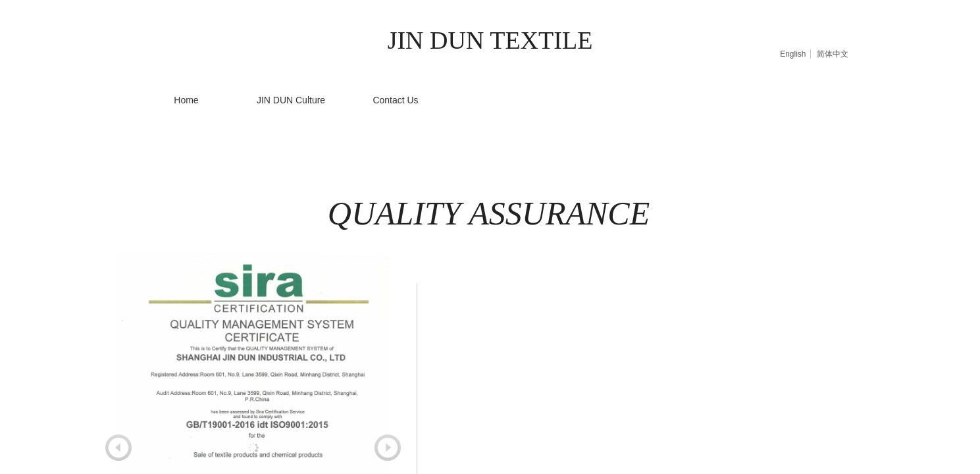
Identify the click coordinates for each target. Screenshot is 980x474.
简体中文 (833, 54)
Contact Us (395, 100)
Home (186, 100)
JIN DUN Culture (291, 100)
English (793, 54)
